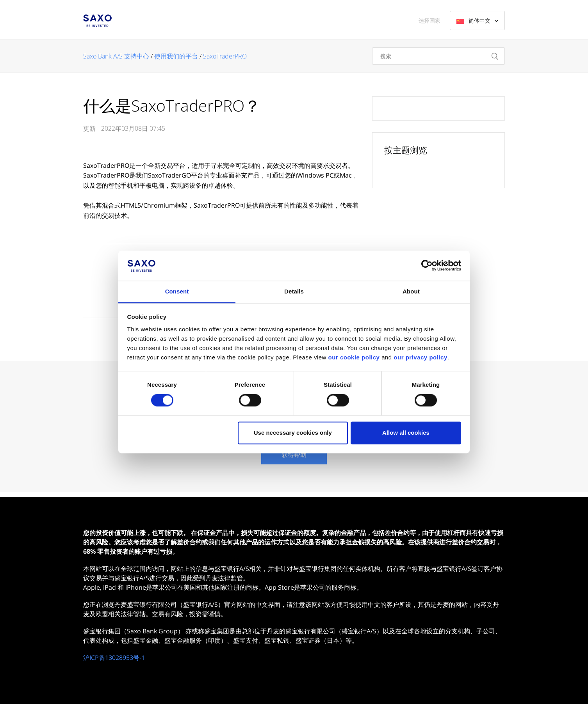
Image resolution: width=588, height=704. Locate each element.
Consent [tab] (177, 291)
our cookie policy (354, 357)
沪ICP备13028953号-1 (114, 658)
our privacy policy (420, 357)
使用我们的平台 (176, 56)
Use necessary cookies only (293, 433)
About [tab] (411, 291)
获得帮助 (294, 455)
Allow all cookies (406, 433)
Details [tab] (294, 291)
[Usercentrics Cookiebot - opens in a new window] (427, 266)
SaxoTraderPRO (225, 56)
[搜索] (438, 56)
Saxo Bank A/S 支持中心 (116, 56)
